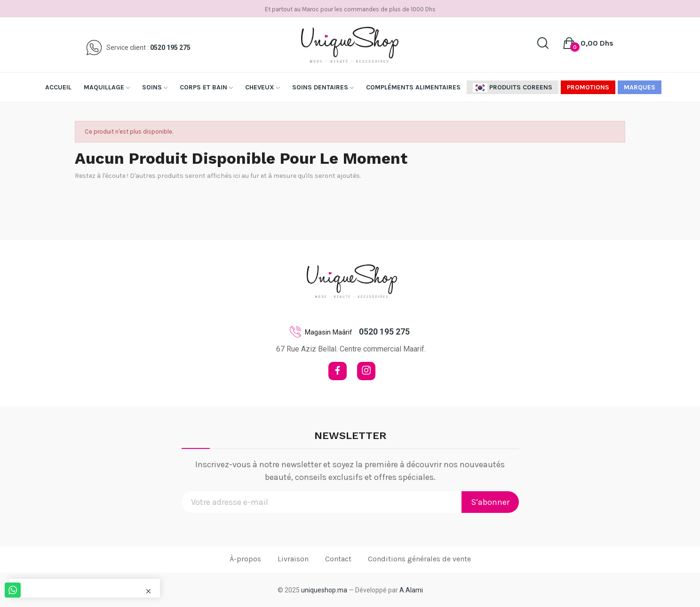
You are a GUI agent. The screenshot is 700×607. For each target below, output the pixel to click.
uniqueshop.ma (324, 590)
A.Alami (411, 590)
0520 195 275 (170, 48)
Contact (338, 559)
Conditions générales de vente (419, 559)
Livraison (293, 559)
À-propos (245, 559)
